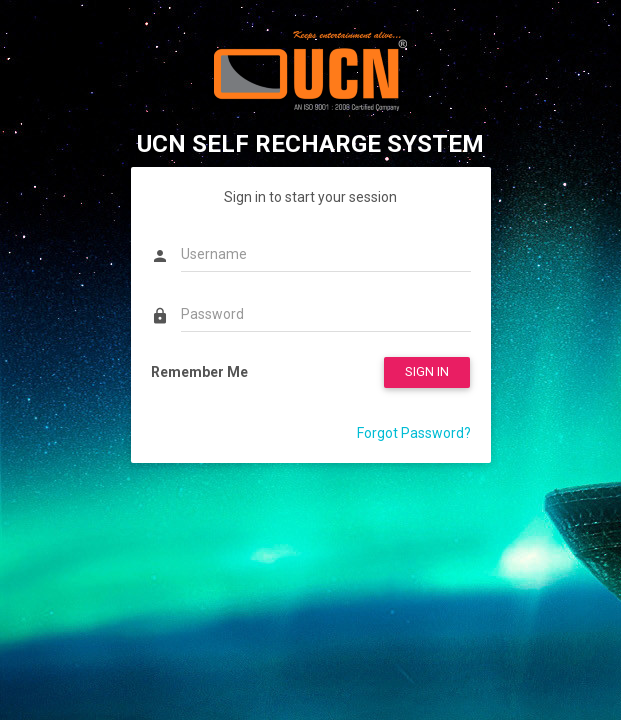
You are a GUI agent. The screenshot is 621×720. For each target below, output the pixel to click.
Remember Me (199, 372)
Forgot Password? (414, 433)
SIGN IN (427, 371)
